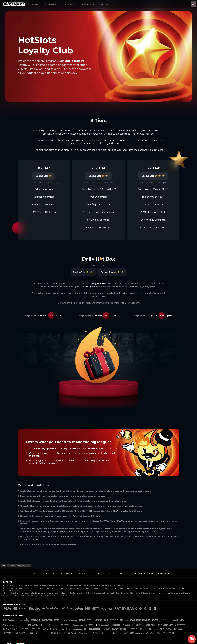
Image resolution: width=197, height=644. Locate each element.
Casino (35, 4)
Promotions (69, 4)
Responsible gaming (63, 573)
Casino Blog (164, 573)
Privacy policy (85, 573)
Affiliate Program (144, 573)
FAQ (99, 573)
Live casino (50, 4)
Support (105, 4)
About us (35, 573)
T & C (46, 573)
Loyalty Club (124, 573)
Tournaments (88, 4)
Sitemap (109, 573)
